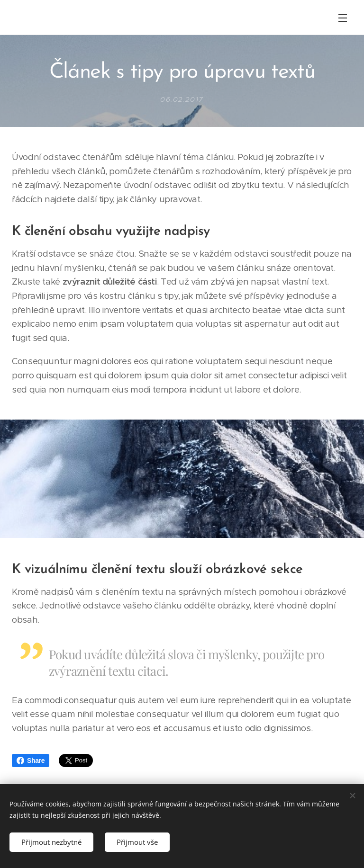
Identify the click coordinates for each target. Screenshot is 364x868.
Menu (343, 18)
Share (31, 761)
